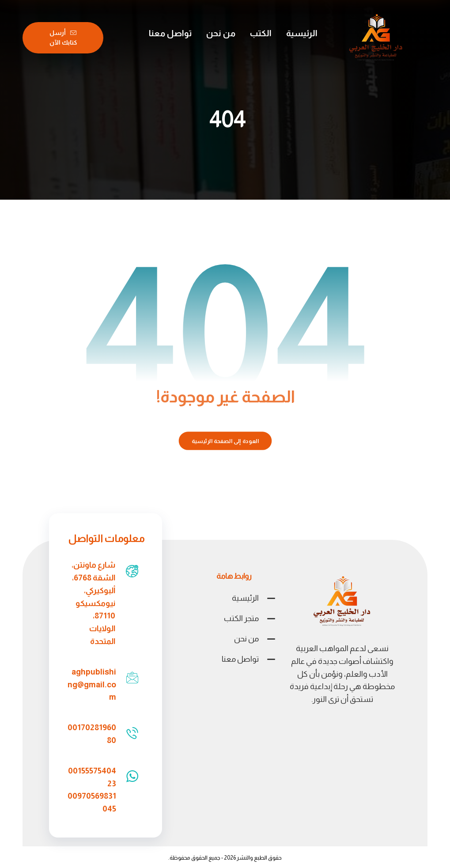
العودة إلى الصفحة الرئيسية (225, 441)
